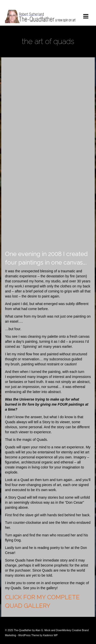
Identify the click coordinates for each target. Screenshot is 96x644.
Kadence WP (50, 635)
